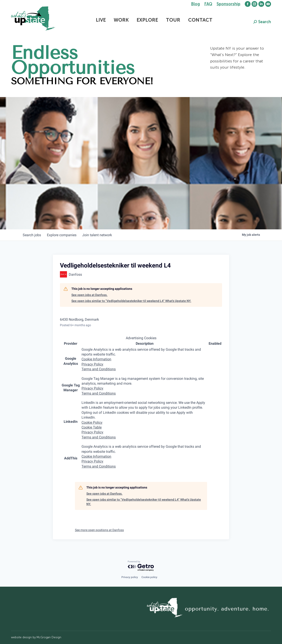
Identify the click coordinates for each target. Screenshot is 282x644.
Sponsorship (228, 4)
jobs (32, 235)
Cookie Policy (92, 422)
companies (63, 235)
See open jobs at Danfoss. (89, 295)
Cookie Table (92, 427)
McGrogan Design (49, 637)
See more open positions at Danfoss (99, 530)
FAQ (208, 4)
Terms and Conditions (99, 369)
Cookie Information (96, 359)
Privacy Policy (92, 364)
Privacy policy (130, 577)
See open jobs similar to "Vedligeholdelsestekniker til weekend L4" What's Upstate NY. (131, 301)
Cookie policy (149, 577)
